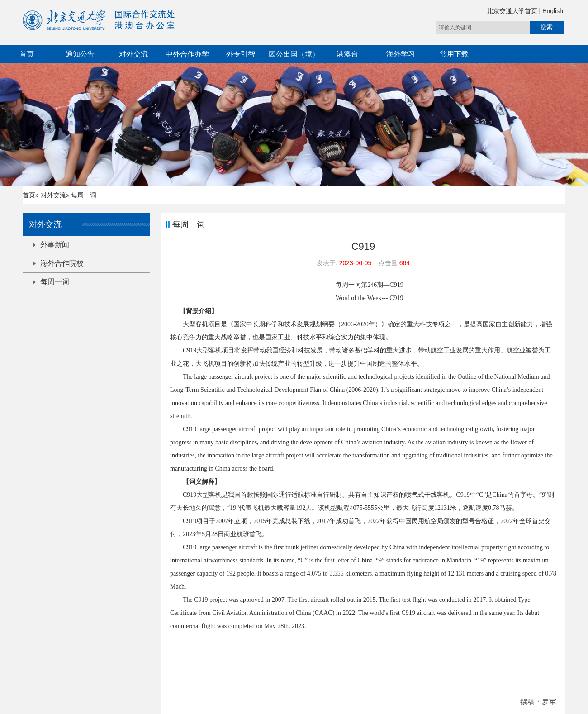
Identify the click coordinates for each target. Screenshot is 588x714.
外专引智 (241, 54)
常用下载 (454, 54)
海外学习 (401, 54)
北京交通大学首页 (513, 11)
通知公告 (80, 54)
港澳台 (347, 54)
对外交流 (133, 54)
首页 (27, 54)
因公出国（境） (294, 54)
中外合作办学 (187, 54)
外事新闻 (51, 245)
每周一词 (51, 282)
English (553, 11)
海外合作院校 (58, 263)
